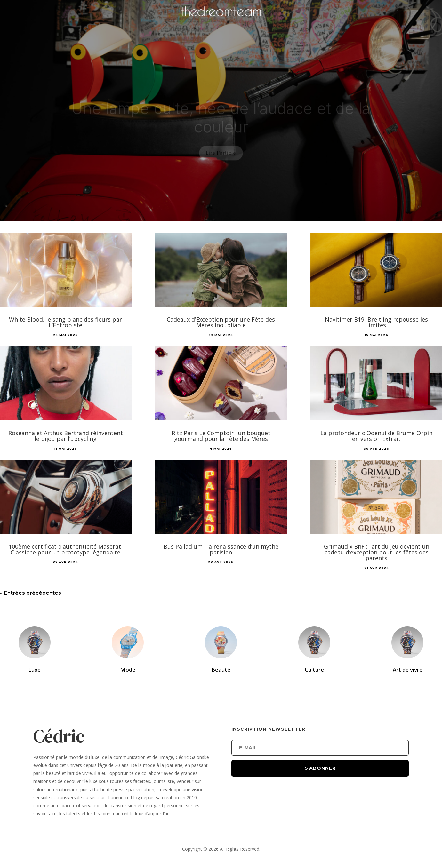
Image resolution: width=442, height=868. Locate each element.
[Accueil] (221, 21)
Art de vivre (408, 669)
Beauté (221, 669)
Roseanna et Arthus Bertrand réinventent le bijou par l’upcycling (66, 436)
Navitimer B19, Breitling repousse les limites (376, 322)
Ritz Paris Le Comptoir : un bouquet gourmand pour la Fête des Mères (221, 436)
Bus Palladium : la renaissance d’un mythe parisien (221, 549)
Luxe (34, 669)
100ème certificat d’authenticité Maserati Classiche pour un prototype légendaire (66, 549)
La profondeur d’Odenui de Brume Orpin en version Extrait (376, 436)
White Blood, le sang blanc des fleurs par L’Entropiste (65, 322)
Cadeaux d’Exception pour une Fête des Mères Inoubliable (221, 322)
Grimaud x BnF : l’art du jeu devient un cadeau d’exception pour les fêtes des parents (377, 552)
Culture (314, 669)
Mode (128, 669)
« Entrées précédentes (31, 593)
